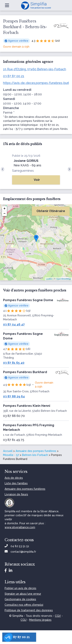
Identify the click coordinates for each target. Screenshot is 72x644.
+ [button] (5, 209)
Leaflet (49, 279)
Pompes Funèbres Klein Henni (27, 406)
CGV (58, 616)
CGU (24, 620)
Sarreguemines (23, 171)
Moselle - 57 (11, 455)
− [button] (5, 214)
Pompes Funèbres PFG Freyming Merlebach (29, 427)
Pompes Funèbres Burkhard (25, 372)
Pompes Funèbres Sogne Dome (28, 300)
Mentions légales (40, 620)
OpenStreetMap (64, 279)
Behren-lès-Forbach (35, 455)
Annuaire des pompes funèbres (36, 451)
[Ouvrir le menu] (7, 5)
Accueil (8, 451)
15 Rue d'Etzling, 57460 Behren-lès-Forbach (35, 69)
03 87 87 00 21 (14, 76)
